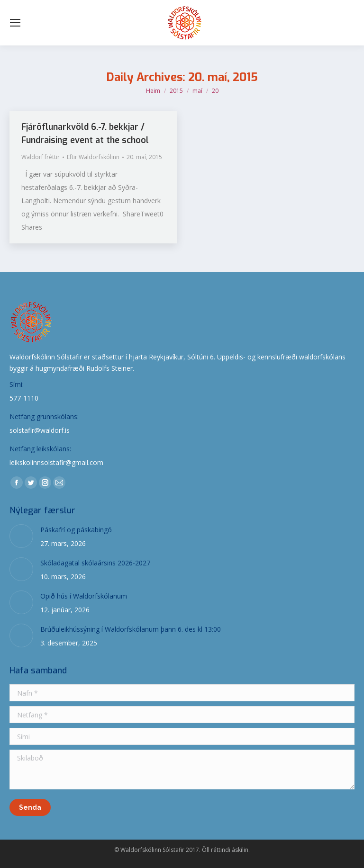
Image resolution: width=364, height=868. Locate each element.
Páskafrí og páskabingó (76, 530)
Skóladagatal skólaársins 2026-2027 (95, 563)
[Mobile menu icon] (15, 23)
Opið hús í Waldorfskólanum (84, 596)
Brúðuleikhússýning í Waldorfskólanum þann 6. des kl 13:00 (131, 629)
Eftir (93, 157)
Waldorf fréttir (41, 157)
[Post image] (21, 536)
